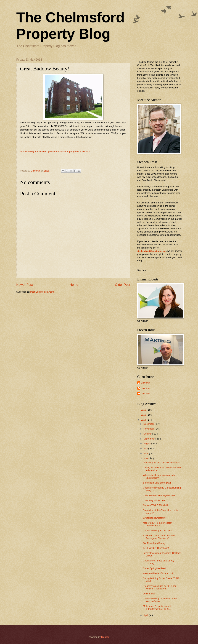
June (146, 453)
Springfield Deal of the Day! (157, 483)
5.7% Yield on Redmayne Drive (159, 495)
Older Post (122, 285)
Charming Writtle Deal (154, 500)
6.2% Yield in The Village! (156, 548)
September (150, 439)
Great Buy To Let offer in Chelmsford (162, 463)
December (149, 424)
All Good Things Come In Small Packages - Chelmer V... (159, 537)
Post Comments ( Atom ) (43, 292)
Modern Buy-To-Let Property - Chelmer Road (158, 524)
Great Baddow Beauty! (155, 518)
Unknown (146, 383)
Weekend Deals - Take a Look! (159, 573)
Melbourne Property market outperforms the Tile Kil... (157, 607)
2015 (144, 415)
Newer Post (25, 285)
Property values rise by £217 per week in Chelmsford (159, 587)
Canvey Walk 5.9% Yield (155, 505)
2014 (144, 420)
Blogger (105, 637)
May (146, 458)
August (147, 444)
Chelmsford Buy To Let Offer (157, 531)
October (148, 434)
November (149, 429)
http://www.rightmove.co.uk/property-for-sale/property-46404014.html (55, 151)
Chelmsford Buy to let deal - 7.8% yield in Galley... (160, 600)
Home (74, 285)
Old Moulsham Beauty (154, 543)
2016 (144, 410)
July (146, 449)
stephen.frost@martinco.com (151, 251)
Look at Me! (149, 594)
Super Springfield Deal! (155, 568)
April (146, 615)
